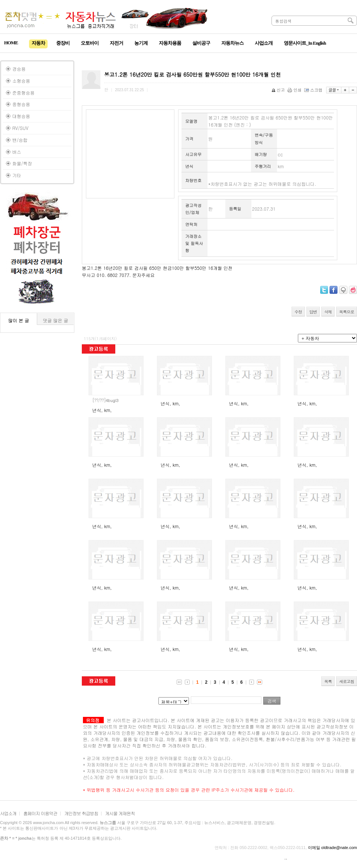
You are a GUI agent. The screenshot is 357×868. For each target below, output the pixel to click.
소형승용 (21, 81)
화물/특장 (22, 163)
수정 (298, 312)
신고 (279, 90)
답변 (313, 312)
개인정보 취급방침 (81, 813)
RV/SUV (20, 128)
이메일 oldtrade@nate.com (332, 848)
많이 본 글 (19, 320)
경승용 (19, 69)
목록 (328, 681)
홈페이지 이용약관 (40, 813)
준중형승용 (23, 92)
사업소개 (8, 813)
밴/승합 (20, 140)
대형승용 (21, 116)
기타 (17, 175)
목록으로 (347, 312)
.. (286, 857)
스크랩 (314, 90)
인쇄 (295, 90)
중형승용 (21, 104)
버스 (17, 152)
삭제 (328, 312)
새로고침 (347, 681)
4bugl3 (105, 400)
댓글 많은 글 (55, 320)
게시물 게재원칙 (120, 813)
